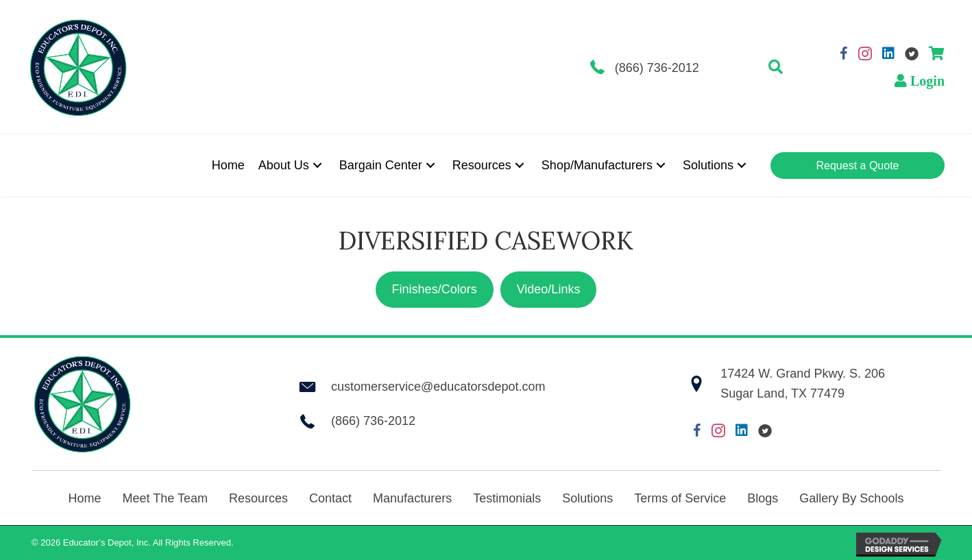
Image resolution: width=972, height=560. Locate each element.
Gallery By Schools (851, 498)
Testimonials (507, 498)
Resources (258, 498)
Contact (330, 498)
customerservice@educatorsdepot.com (438, 387)
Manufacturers (412, 498)
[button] (776, 68)
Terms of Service (680, 498)
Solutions (587, 498)
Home (85, 498)
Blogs (763, 498)
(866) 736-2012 (657, 68)
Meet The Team (165, 498)
